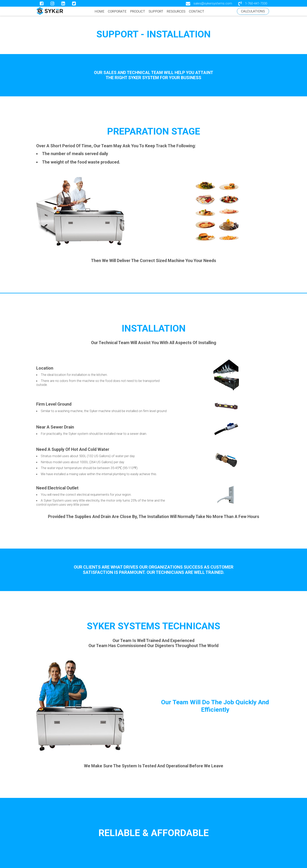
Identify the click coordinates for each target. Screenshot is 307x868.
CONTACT (197, 11)
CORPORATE (117, 11)
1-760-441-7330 (256, 3)
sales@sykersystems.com (213, 3)
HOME (99, 11)
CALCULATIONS (253, 11)
